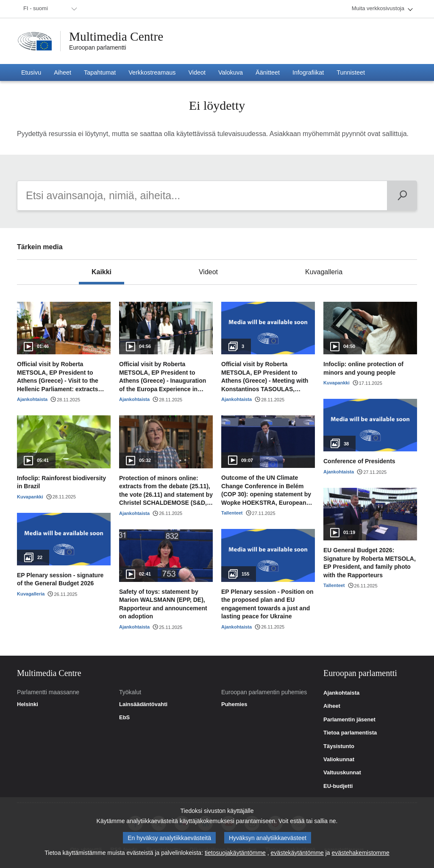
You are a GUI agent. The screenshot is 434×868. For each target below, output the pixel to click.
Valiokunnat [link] (339, 759)
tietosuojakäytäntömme (235, 853)
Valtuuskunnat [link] (342, 773)
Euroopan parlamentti (98, 47)
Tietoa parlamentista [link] (350, 733)
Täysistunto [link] (339, 746)
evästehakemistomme (361, 853)
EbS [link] (124, 718)
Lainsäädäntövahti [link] (143, 704)
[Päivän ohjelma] (402, 196)
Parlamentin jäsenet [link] (349, 720)
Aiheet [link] (332, 706)
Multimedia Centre (117, 37)
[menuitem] (49, 9)
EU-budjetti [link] (338, 786)
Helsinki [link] (28, 704)
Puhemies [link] (234, 704)
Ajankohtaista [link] (341, 693)
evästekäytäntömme (297, 853)
